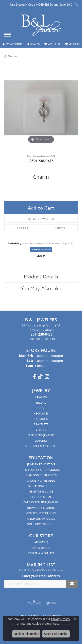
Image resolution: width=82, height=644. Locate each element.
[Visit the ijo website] (51, 603)
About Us (41, 542)
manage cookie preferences (39, 624)
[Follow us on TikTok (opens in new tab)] (40, 377)
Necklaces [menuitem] (41, 413)
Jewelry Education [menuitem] (41, 464)
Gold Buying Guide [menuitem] (41, 524)
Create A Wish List (41, 553)
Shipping (23, 228)
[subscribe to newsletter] (72, 584)
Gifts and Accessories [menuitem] (41, 446)
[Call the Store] (41, 334)
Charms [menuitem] (41, 397)
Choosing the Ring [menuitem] (41, 481)
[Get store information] (41, 339)
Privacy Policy (60, 619)
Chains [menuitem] (41, 430)
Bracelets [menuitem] (41, 424)
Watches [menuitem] (41, 441)
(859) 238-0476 (41, 161)
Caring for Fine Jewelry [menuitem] (41, 502)
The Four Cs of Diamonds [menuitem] (41, 470)
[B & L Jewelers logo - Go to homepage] (41, 25)
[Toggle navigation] (8, 35)
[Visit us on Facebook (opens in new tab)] (34, 377)
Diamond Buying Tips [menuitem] (41, 475)
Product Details (41, 276)
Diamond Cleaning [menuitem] (41, 508)
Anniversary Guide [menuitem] (41, 519)
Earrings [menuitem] (41, 419)
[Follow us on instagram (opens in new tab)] (47, 377)
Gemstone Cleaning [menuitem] (41, 513)
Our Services (41, 548)
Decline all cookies (26, 634)
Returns (60, 228)
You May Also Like (41, 288)
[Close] (77, 5)
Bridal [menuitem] (41, 403)
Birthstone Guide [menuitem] (41, 486)
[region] (41, 108)
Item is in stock (41, 249)
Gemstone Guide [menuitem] (41, 491)
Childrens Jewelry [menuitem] (41, 435)
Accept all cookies (56, 634)
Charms (12, 56)
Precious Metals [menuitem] (41, 497)
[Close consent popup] (75, 619)
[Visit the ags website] (34, 603)
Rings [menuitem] (41, 408)
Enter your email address (41, 576)
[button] (12, 44)
